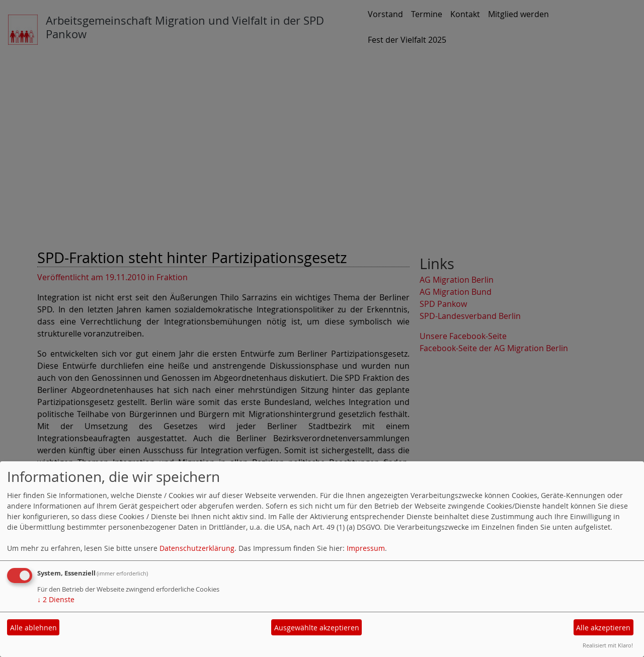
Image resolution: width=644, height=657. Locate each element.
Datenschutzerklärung (197, 548)
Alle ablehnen (33, 628)
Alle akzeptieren (603, 628)
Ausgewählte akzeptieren (317, 628)
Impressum (366, 548)
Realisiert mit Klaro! (608, 645)
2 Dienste (56, 599)
